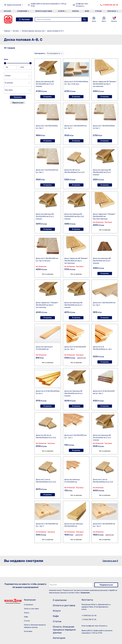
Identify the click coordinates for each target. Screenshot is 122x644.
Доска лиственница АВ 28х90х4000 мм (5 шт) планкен (102, 261)
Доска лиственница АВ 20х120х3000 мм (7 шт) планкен (102, 438)
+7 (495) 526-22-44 (110, 5)
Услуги (61, 11)
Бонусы (76, 11)
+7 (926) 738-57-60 (89, 619)
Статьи (98, 11)
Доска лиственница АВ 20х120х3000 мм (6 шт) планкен (45, 216)
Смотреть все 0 (110, 561)
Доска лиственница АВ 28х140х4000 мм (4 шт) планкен (73, 393)
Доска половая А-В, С (55, 31)
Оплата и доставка (44, 11)
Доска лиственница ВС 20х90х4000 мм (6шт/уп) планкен (74, 216)
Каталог (8, 11)
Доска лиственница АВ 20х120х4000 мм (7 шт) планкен (45, 84)
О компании (22, 11)
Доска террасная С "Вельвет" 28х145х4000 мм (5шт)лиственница (104, 216)
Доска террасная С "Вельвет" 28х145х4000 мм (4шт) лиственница (47, 305)
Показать (18, 97)
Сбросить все (18, 103)
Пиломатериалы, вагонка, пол (33, 31)
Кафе (87, 11)
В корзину (48, 97)
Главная (7, 31)
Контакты (112, 11)
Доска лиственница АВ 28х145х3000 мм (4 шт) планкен (73, 305)
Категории (28, 631)
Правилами (85, 593)
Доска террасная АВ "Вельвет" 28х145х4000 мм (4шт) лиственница (105, 84)
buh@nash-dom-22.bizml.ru (82, 5)
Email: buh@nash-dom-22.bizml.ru (94, 626)
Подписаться (106, 585)
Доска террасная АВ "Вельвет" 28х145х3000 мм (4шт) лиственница (76, 261)
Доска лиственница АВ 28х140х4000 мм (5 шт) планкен (102, 172)
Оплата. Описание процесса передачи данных (64, 630)
